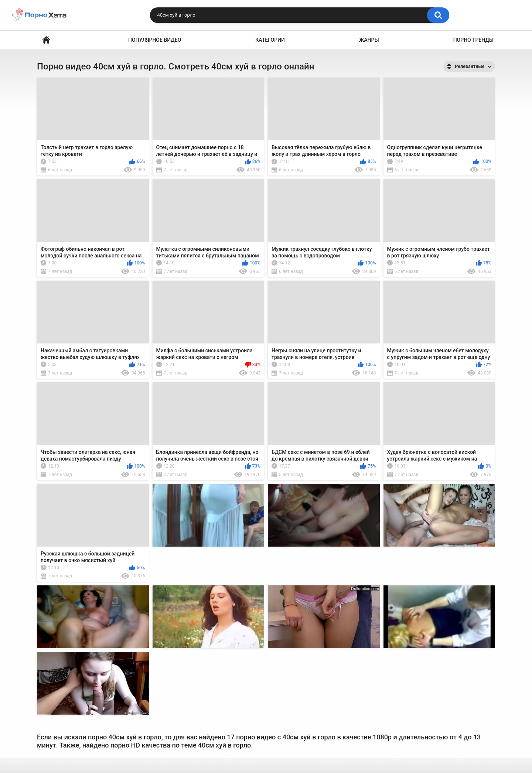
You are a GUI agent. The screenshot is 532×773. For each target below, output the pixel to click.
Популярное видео (155, 40)
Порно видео (46, 40)
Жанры (369, 40)
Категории (270, 40)
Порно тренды (473, 40)
